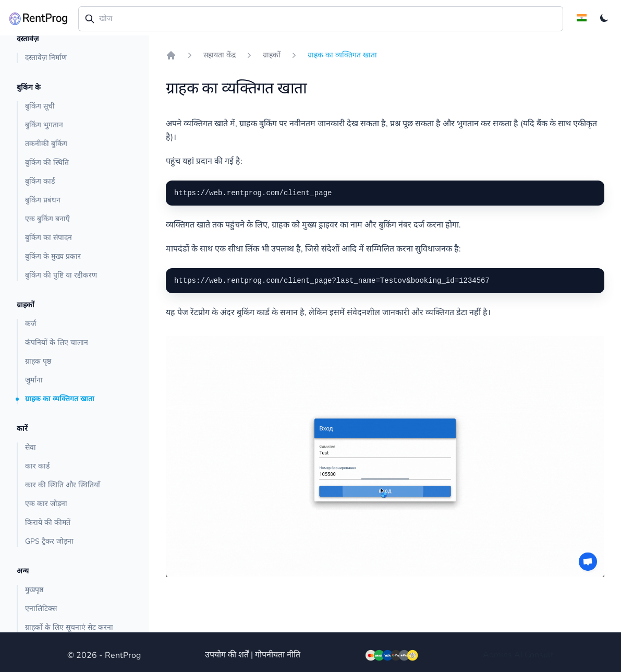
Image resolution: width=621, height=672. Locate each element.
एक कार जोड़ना (46, 504)
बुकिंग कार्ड (40, 181)
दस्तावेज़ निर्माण (46, 58)
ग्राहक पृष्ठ (38, 361)
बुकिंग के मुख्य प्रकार (53, 256)
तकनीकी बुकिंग (46, 144)
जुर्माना (34, 380)
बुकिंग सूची (40, 106)
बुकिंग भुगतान (44, 125)
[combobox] (321, 19)
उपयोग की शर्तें (227, 655)
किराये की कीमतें (48, 523)
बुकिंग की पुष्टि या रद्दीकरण (61, 275)
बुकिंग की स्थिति (47, 163)
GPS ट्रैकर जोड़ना (49, 541)
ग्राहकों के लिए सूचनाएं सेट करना (69, 627)
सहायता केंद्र (220, 55)
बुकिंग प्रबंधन (43, 200)
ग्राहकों (272, 55)
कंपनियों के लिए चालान (57, 343)
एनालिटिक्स (41, 609)
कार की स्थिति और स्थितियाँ (63, 485)
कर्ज (31, 324)
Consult (539, 655)
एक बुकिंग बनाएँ (47, 219)
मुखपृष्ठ (34, 590)
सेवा (31, 447)
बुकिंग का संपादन (48, 238)
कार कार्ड (37, 466)
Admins (497, 655)
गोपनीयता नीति (278, 655)
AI (518, 655)
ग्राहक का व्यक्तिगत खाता (60, 399)
